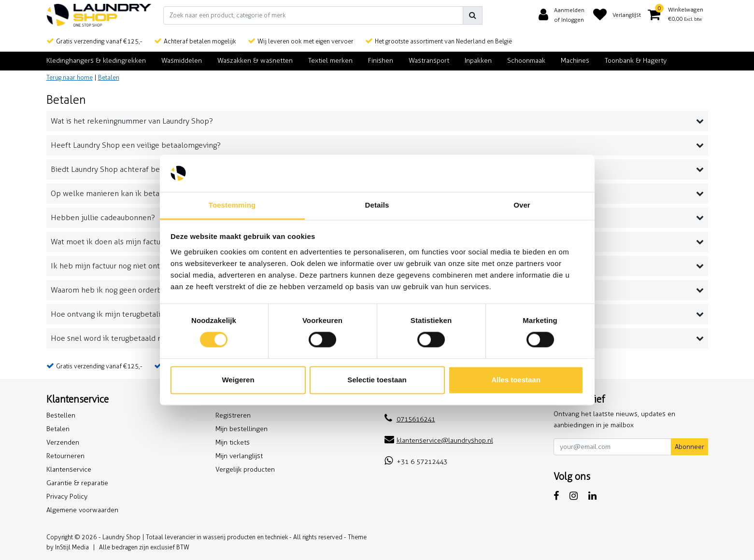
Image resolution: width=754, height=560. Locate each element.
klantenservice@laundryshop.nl (439, 441)
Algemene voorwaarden (82, 510)
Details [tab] (377, 205)
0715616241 (410, 419)
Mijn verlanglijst (239, 456)
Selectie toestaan (377, 380)
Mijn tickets (233, 442)
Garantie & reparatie (77, 483)
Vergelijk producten (245, 469)
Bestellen (61, 415)
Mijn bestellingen (242, 429)
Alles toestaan (516, 380)
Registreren (233, 415)
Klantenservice (69, 469)
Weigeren (238, 380)
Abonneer (690, 447)
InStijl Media (72, 547)
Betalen (109, 77)
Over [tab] (522, 205)
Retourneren (65, 456)
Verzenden (63, 442)
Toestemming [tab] (232, 205)
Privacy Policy (67, 497)
